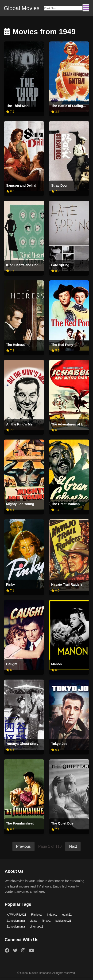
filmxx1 (46, 921)
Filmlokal (37, 915)
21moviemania (16, 921)
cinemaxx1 (37, 927)
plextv (33, 921)
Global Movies (22, 8)
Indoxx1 (52, 915)
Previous (23, 846)
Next (73, 846)
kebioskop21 (63, 921)
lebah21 (67, 915)
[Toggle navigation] (86, 8)
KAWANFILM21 (16, 915)
